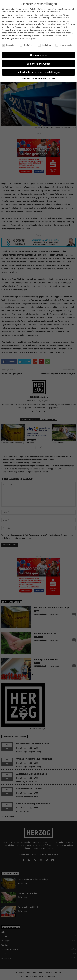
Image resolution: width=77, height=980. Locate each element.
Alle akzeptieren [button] (38, 55)
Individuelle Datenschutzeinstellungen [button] (39, 72)
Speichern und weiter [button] (38, 64)
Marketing (44, 45)
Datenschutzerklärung (21, 36)
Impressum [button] (52, 78)
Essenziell (9, 45)
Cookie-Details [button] (26, 78)
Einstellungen (8, 39)
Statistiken (26, 45)
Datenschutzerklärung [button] (40, 78)
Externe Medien (64, 45)
